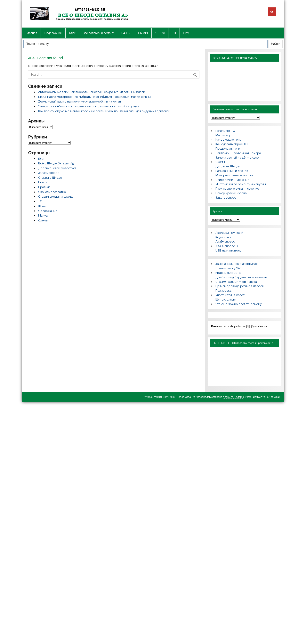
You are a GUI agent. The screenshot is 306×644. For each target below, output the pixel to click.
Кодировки (223, 237)
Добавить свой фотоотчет (57, 168)
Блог (72, 33)
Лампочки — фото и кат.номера (238, 153)
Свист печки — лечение (232, 180)
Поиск (43, 182)
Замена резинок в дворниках (237, 264)
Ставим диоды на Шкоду (56, 197)
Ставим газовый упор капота (236, 282)
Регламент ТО (225, 131)
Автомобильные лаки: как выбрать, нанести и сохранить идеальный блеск (92, 92)
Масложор (223, 135)
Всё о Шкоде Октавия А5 (56, 163)
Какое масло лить (228, 140)
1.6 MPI (143, 33)
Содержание (53, 33)
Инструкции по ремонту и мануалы (241, 184)
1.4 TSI (126, 33)
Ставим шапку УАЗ (228, 268)
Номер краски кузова (231, 193)
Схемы (43, 220)
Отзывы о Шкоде (50, 178)
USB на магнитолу (228, 251)
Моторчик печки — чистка (234, 175)
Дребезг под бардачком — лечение (241, 277)
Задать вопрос (49, 173)
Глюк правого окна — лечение (237, 189)
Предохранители (228, 149)
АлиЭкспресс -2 (227, 246)
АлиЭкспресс (225, 242)
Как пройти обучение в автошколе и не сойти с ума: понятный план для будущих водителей (104, 111)
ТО (174, 33)
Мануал (44, 216)
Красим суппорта (228, 273)
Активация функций (229, 233)
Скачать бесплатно (52, 192)
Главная (31, 33)
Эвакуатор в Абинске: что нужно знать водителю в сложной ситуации (89, 106)
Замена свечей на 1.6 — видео (237, 158)
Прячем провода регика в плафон (240, 286)
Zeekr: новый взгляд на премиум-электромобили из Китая (80, 102)
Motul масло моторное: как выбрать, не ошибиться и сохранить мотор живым (94, 97)
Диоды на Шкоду (228, 166)
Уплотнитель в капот (230, 295)
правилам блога (233, 397)
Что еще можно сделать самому (239, 304)
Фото (42, 206)
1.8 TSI (160, 33)
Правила (44, 187)
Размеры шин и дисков (232, 171)
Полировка (223, 291)
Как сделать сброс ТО (232, 144)
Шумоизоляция (226, 300)
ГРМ (186, 33)
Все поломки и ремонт (98, 33)
